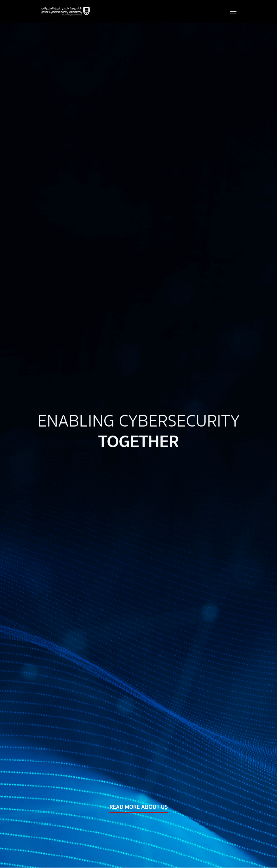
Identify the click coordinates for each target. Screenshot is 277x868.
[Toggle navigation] (231, 11)
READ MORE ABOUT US (139, 807)
